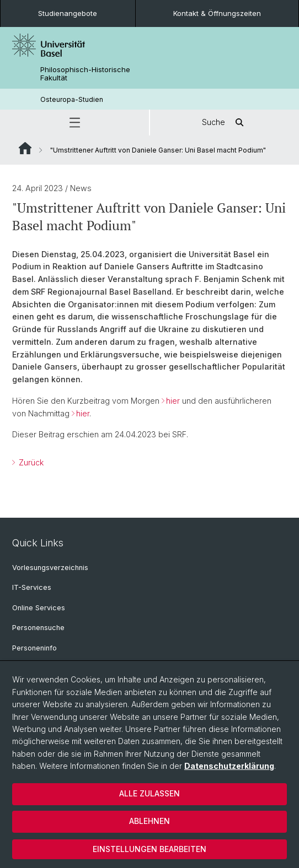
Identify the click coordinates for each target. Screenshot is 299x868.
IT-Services (32, 587)
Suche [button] (225, 123)
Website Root (25, 148)
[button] (74, 123)
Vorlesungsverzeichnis (50, 568)
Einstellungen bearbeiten (149, 849)
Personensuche (38, 628)
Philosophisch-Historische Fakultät (85, 74)
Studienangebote (68, 13)
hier (173, 401)
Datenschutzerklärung (229, 766)
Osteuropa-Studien (72, 99)
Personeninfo (34, 648)
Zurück (30, 462)
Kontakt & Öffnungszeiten (217, 13)
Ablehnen (149, 821)
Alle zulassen (149, 793)
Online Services (39, 608)
